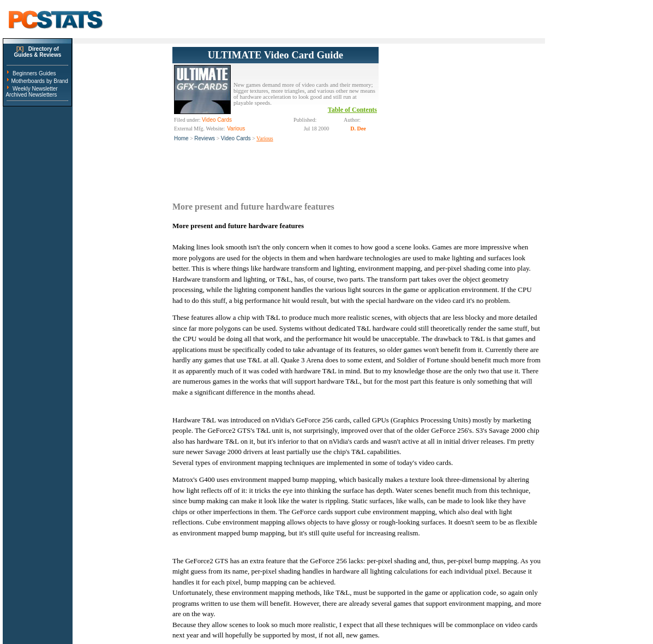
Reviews (205, 138)
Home (181, 138)
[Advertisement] (460, 115)
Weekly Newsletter (35, 89)
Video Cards (236, 138)
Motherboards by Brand (40, 81)
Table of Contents (352, 110)
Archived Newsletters (31, 95)
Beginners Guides (34, 73)
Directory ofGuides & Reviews (38, 52)
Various (265, 138)
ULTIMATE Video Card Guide (275, 55)
